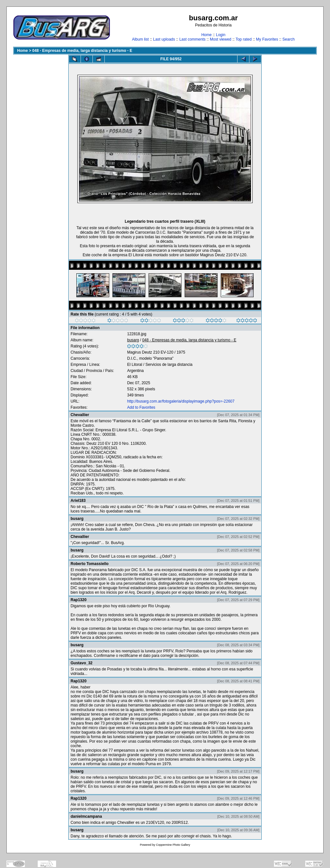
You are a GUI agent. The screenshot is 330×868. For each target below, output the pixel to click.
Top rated (244, 39)
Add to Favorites (141, 407)
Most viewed (221, 39)
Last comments (192, 39)
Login (221, 35)
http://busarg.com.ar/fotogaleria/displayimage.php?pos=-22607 (181, 401)
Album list (141, 39)
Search (288, 39)
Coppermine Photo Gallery (173, 845)
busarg (133, 340)
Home (207, 35)
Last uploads (164, 39)
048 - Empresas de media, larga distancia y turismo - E (82, 51)
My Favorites (267, 39)
